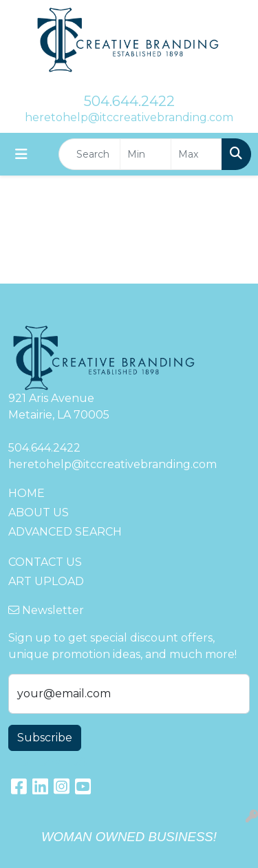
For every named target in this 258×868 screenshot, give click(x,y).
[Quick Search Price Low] (146, 154)
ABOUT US (39, 512)
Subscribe (45, 738)
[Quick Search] (89, 154)
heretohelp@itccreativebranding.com (129, 117)
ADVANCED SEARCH (65, 532)
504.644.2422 (129, 101)
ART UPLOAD (46, 581)
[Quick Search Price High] (196, 154)
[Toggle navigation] (21, 154)
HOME (26, 493)
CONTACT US (45, 562)
